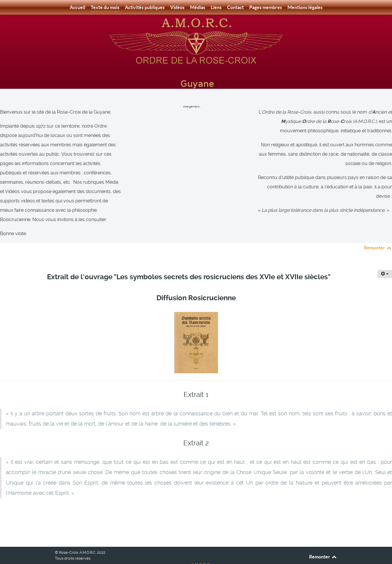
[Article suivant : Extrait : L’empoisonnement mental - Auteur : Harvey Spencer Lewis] (364, 502)
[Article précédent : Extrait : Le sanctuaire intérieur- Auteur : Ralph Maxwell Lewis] (31, 502)
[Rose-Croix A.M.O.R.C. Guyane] (196, 40)
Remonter (378, 235)
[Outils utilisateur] (385, 261)
